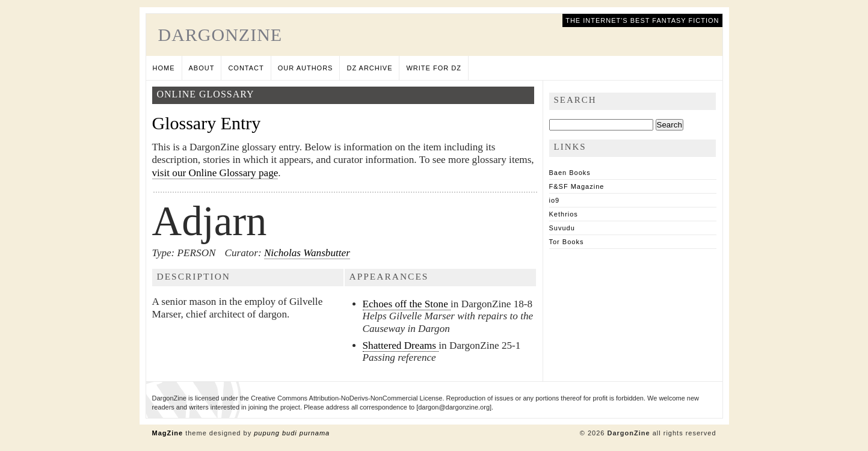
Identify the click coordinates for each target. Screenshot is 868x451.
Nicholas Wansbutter (307, 253)
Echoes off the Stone (407, 304)
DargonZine (220, 35)
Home (164, 68)
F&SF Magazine (577, 186)
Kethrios (564, 214)
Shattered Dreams (401, 345)
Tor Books (567, 242)
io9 (555, 200)
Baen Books (570, 173)
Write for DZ (433, 68)
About (202, 68)
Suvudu (562, 228)
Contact (246, 68)
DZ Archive (369, 68)
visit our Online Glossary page (215, 173)
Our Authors (306, 68)
